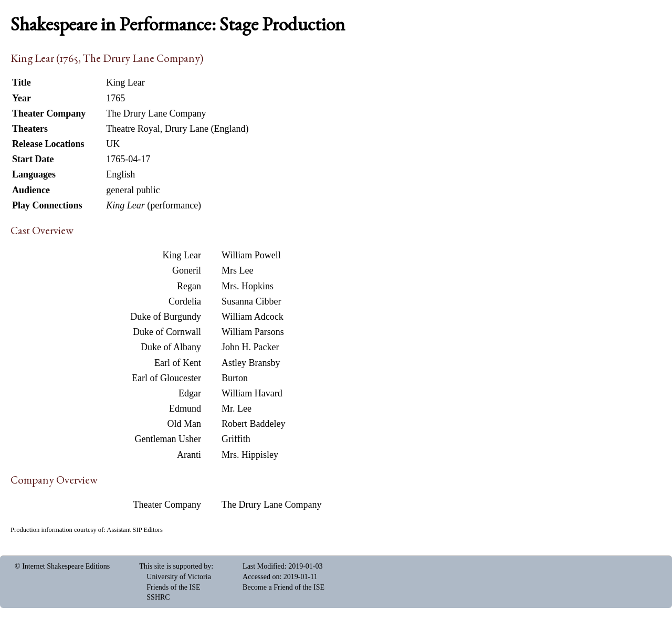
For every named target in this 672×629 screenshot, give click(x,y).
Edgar (190, 393)
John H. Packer (250, 347)
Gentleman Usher (168, 439)
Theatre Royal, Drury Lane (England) (177, 129)
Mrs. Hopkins (248, 286)
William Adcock (253, 317)
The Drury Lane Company (271, 505)
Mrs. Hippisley (250, 455)
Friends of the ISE (173, 587)
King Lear (182, 255)
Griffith (236, 439)
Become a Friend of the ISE (283, 587)
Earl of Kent (178, 363)
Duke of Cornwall (167, 332)
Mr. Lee (237, 408)
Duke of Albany (171, 347)
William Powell (251, 255)
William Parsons (253, 332)
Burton (235, 378)
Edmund (185, 408)
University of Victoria (179, 577)
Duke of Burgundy (166, 317)
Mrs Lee (237, 270)
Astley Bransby (251, 363)
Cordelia (185, 301)
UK (113, 144)
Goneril (187, 270)
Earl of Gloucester (166, 378)
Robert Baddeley (253, 424)
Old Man (185, 424)
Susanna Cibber (251, 301)
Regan (189, 286)
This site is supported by (175, 566)
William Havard (252, 393)
